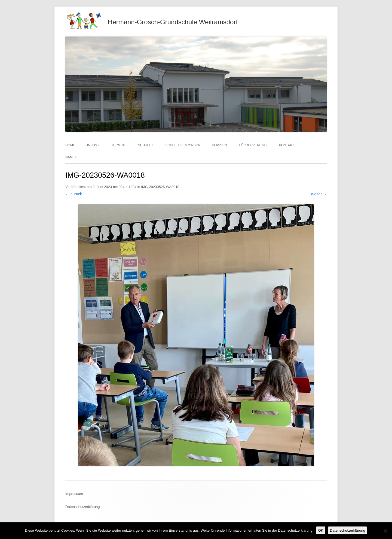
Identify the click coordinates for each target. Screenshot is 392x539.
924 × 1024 (128, 187)
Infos (92, 145)
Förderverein (252, 145)
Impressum (74, 494)
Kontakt (287, 145)
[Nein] (385, 531)
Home (70, 145)
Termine (119, 145)
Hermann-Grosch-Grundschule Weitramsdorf (173, 22)
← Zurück (74, 194)
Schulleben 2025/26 (183, 145)
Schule (145, 145)
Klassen (219, 145)
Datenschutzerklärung (82, 507)
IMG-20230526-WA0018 (160, 187)
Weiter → (319, 194)
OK (321, 530)
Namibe (72, 157)
